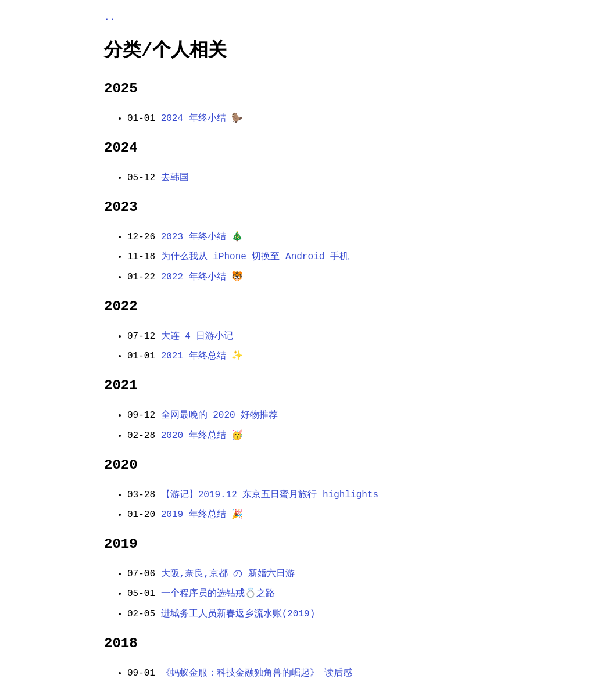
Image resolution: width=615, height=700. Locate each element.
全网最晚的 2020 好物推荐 (220, 415)
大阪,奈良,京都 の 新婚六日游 (228, 574)
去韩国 (175, 178)
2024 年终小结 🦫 (202, 119)
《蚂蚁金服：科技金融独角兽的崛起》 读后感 (257, 673)
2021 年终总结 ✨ (202, 356)
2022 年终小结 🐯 (202, 277)
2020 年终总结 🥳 (202, 436)
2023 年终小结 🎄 (202, 237)
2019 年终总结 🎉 (202, 515)
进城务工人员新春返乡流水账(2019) (238, 614)
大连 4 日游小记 (197, 336)
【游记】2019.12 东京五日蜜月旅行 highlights (270, 495)
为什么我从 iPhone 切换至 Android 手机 (255, 257)
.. (110, 17)
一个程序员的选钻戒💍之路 (218, 594)
